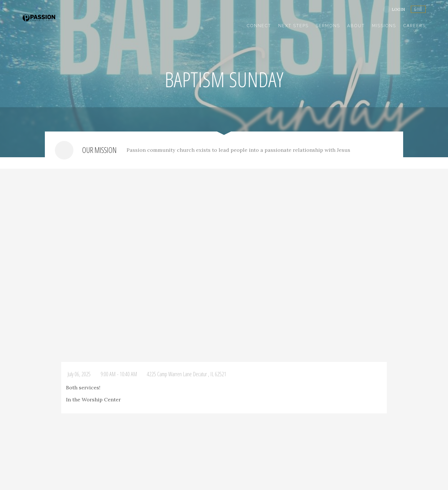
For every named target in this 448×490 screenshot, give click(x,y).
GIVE (418, 9)
